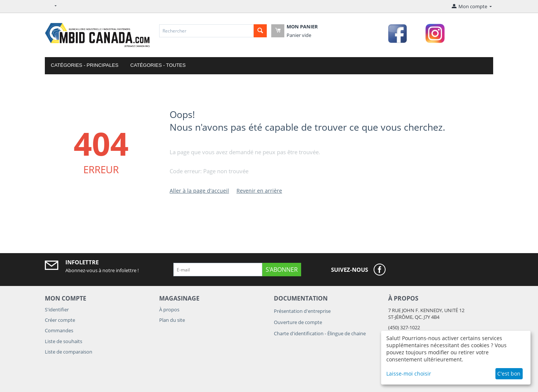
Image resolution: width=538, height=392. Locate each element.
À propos (169, 309)
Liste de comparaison (69, 352)
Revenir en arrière (259, 191)
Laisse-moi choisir (409, 374)
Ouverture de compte (298, 322)
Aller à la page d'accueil (199, 191)
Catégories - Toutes (158, 65)
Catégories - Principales (85, 65)
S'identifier (57, 309)
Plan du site (172, 320)
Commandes (59, 330)
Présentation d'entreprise (302, 311)
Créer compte (60, 320)
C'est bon (509, 374)
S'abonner (282, 270)
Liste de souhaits (64, 341)
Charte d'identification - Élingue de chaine (320, 333)
